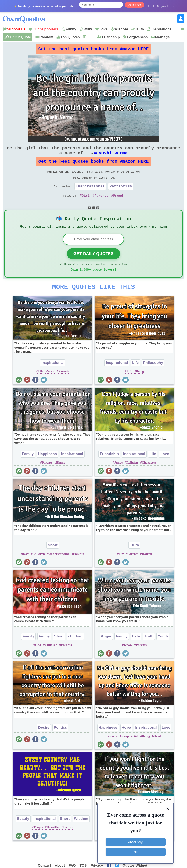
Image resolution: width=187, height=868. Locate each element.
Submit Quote (20, 37)
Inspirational (162, 29)
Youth (163, 651)
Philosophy (153, 377)
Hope (126, 742)
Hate (136, 651)
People (38, 842)
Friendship (111, 37)
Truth (140, 29)
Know (128, 659)
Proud (118, 205)
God (38, 659)
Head (157, 751)
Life (41, 386)
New (90, 37)
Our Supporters (45, 29)
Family (28, 468)
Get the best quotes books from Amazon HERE (93, 50)
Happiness (47, 468)
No (136, 852)
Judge (119, 477)
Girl (86, 205)
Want (51, 386)
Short (52, 560)
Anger (106, 651)
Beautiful (53, 842)
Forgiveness (137, 37)
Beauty (23, 833)
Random (46, 37)
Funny (71, 29)
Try (121, 568)
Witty (88, 29)
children (75, 651)
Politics (60, 742)
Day (26, 568)
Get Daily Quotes (93, 265)
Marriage (162, 37)
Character (149, 477)
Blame (61, 477)
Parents (101, 205)
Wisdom (121, 29)
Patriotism (121, 195)
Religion (132, 477)
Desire (44, 742)
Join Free (135, 5)
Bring (140, 386)
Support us (16, 29)
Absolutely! (136, 842)
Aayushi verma (110, 157)
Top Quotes (70, 37)
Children (39, 568)
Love (103, 29)
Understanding (59, 568)
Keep (125, 751)
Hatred (147, 568)
